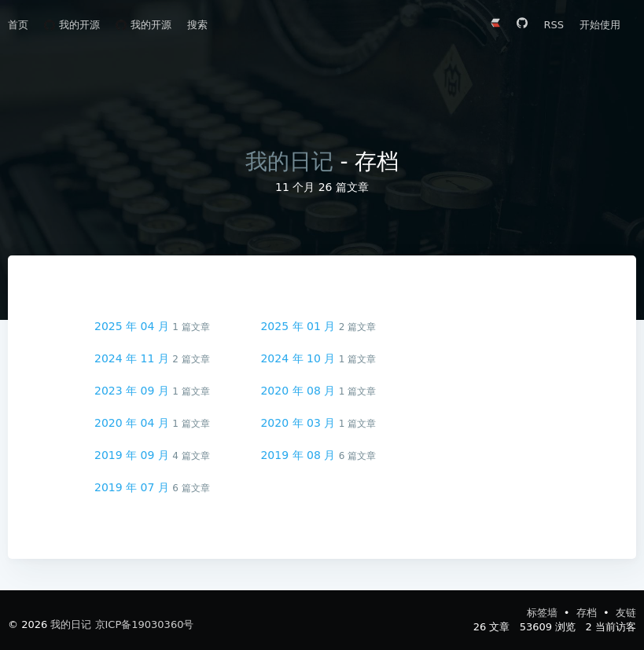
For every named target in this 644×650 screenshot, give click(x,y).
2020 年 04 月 (133, 423)
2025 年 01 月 (299, 326)
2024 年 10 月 (299, 358)
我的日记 (289, 162)
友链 (626, 613)
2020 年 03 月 (299, 423)
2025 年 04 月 (133, 326)
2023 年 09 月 (133, 391)
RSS (554, 25)
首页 (18, 25)
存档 (588, 613)
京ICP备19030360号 (145, 624)
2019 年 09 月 (133, 455)
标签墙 (544, 613)
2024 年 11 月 (133, 358)
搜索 (197, 25)
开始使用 (600, 25)
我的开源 (72, 25)
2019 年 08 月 (299, 455)
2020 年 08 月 (299, 391)
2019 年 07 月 (133, 487)
